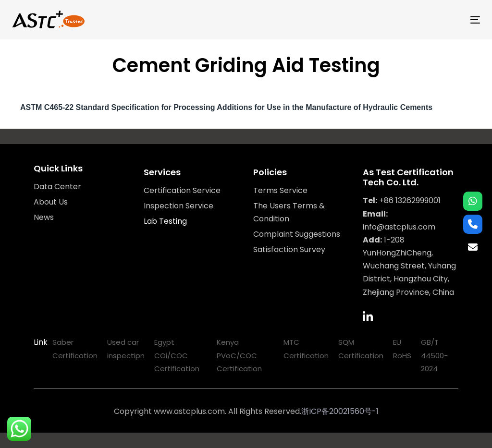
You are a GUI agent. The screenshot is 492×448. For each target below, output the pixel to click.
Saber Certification (75, 349)
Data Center (57, 187)
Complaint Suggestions (297, 234)
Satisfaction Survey (289, 249)
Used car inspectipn (126, 349)
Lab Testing (165, 221)
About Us (51, 202)
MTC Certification (306, 349)
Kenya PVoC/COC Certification (239, 355)
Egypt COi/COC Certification (177, 355)
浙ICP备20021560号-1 (340, 411)
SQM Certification (361, 349)
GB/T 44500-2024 (434, 355)
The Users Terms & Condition (289, 212)
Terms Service (280, 190)
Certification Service (182, 190)
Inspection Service (178, 206)
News (44, 217)
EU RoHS (402, 349)
